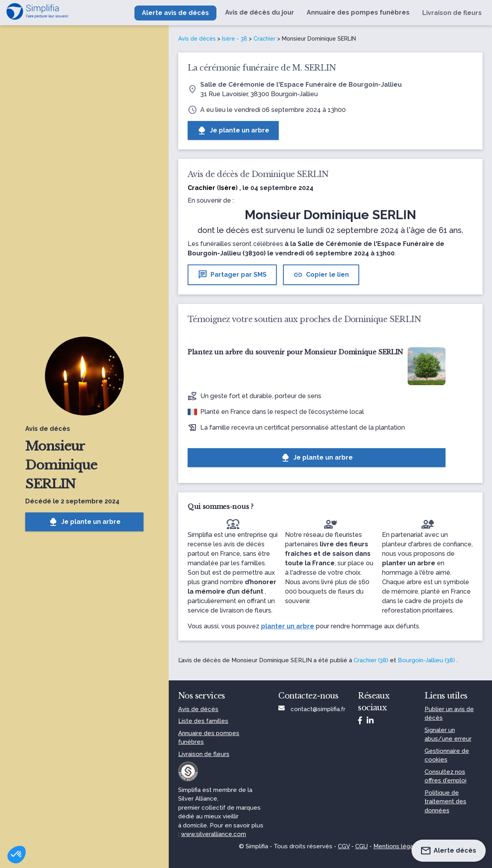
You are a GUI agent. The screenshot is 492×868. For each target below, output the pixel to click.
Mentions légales (398, 846)
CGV (344, 846)
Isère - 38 (235, 39)
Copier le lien (321, 275)
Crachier (265, 39)
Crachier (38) (371, 660)
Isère (227, 188)
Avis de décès (197, 39)
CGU (362, 846)
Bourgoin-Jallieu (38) (426, 660)
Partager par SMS (232, 275)
